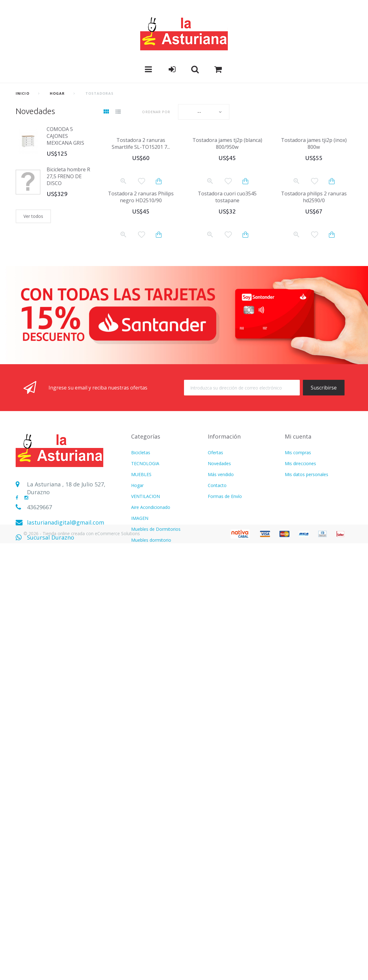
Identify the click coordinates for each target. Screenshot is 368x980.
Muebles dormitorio (151, 540)
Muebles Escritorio (150, 617)
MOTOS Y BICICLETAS (154, 792)
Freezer (139, 934)
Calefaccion (143, 814)
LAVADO (140, 628)
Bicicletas (141, 452)
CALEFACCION (146, 595)
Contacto (217, 485)
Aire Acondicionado (151, 507)
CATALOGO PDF (148, 803)
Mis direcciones (300, 463)
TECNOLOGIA (145, 463)
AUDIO (138, 573)
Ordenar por (156, 112)
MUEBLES (141, 474)
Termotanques (146, 901)
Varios (137, 704)
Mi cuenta (298, 436)
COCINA (139, 584)
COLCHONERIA (147, 649)
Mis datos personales (307, 474)
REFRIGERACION (148, 551)
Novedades (35, 111)
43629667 (39, 507)
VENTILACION (146, 496)
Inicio (23, 93)
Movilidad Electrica (150, 912)
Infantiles (140, 693)
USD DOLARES (146, 715)
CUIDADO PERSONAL (153, 671)
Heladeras (141, 562)
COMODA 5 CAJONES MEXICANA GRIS (65, 136)
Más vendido (221, 474)
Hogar (57, 93)
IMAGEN (140, 518)
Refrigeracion (145, 759)
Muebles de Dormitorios (156, 529)
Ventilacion (142, 737)
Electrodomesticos (150, 638)
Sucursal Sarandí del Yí (57, 553)
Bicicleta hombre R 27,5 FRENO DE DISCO (68, 176)
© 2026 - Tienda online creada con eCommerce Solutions (82, 970)
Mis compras (298, 452)
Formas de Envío (225, 496)
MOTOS (139, 606)
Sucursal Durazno (51, 537)
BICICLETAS (143, 923)
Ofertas (215, 452)
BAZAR (138, 890)
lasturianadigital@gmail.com (66, 522)
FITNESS (140, 660)
